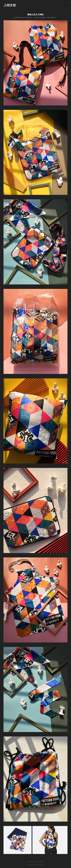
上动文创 (10, 5)
